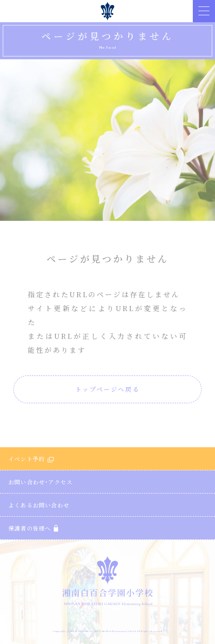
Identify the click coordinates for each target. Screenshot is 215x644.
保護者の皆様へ (33, 528)
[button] (204, 11)
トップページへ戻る (107, 389)
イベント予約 (31, 459)
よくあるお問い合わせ (39, 505)
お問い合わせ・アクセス (40, 482)
